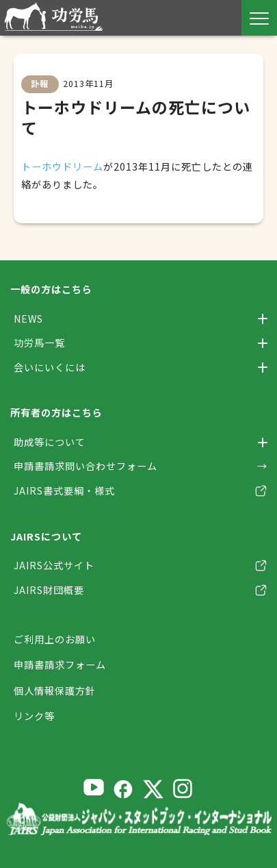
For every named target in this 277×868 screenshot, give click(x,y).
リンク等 (34, 716)
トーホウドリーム (62, 166)
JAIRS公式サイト (54, 565)
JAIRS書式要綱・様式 (64, 491)
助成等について (50, 442)
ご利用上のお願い (55, 639)
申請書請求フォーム (60, 665)
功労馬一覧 (39, 343)
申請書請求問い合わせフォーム (85, 466)
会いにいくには (50, 367)
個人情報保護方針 (55, 691)
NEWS (28, 319)
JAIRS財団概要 (49, 590)
